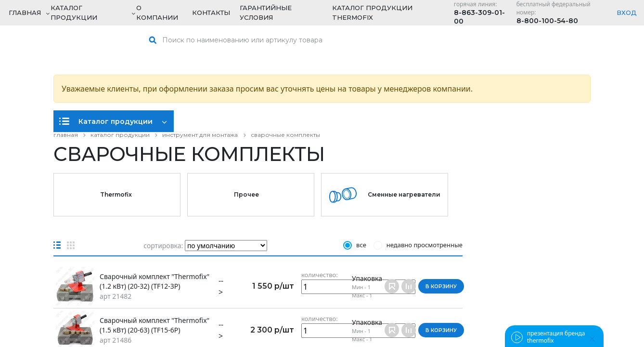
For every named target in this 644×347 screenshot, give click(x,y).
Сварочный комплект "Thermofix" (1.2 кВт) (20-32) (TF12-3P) (155, 281)
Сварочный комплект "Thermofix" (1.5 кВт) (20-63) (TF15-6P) (155, 325)
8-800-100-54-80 (547, 21)
